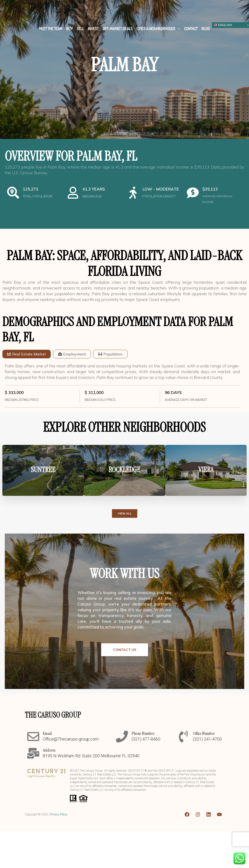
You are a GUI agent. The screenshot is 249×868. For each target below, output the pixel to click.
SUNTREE (43, 470)
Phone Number (143, 733)
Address (49, 750)
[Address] (33, 753)
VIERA (206, 470)
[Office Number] (183, 737)
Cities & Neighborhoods (156, 29)
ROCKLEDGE (124, 470)
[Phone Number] (122, 737)
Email (47, 733)
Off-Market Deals (118, 29)
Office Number (204, 733)
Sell (80, 29)
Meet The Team (51, 29)
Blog (206, 29)
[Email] (33, 737)
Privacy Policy (59, 814)
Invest (93, 29)
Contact (191, 29)
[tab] (27, 354)
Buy (69, 29)
